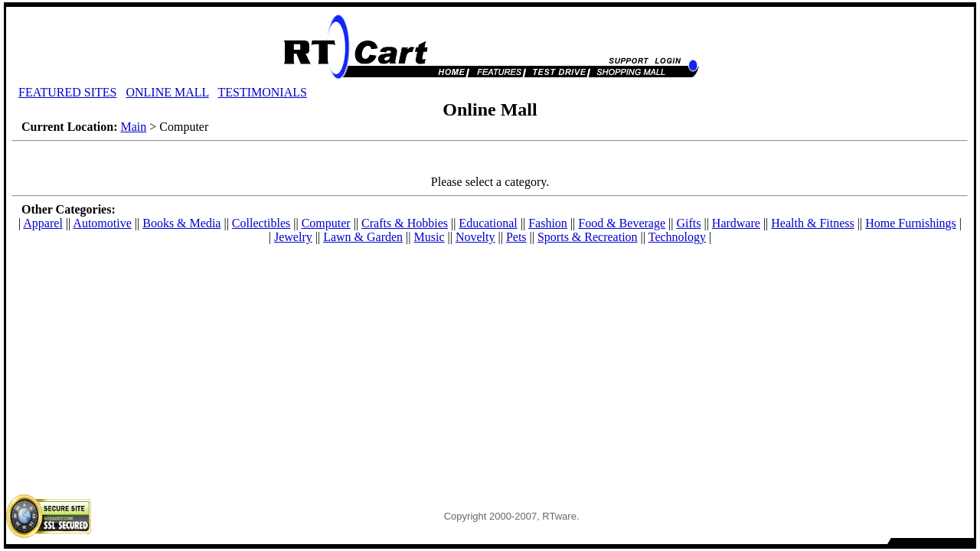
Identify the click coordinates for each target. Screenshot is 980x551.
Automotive (102, 223)
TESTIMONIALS (262, 92)
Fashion (548, 223)
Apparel (43, 223)
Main (133, 127)
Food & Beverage (622, 223)
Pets (516, 237)
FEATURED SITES (67, 92)
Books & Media (181, 223)
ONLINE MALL (167, 92)
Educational (488, 223)
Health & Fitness (812, 223)
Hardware (736, 223)
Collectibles (261, 223)
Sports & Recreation (588, 237)
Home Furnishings (911, 223)
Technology (677, 237)
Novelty (475, 237)
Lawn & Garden (363, 237)
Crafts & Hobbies (405, 223)
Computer (326, 223)
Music (430, 237)
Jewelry (293, 237)
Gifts (688, 223)
